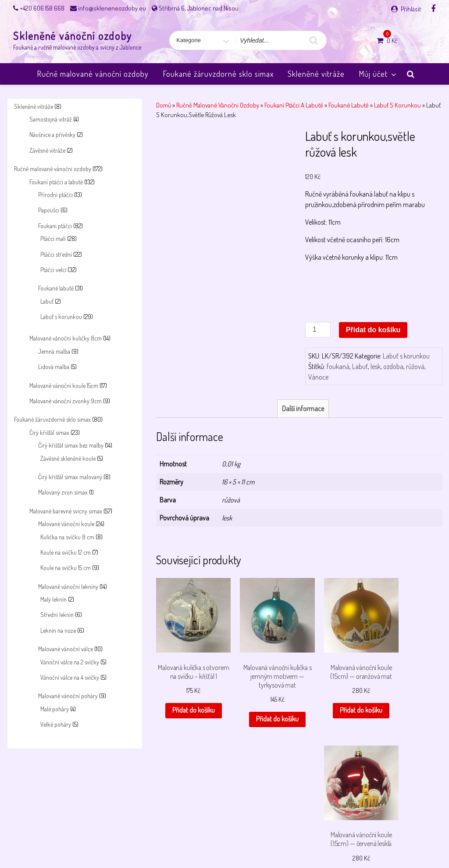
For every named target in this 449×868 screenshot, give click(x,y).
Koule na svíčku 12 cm (66, 552)
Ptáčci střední (56, 254)
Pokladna (266, 838)
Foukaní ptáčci (55, 226)
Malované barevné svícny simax (66, 511)
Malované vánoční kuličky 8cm (66, 338)
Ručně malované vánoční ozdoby (93, 74)
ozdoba (393, 366)
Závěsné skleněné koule (68, 458)
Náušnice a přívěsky (52, 135)
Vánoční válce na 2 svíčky (70, 662)
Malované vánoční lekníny (68, 586)
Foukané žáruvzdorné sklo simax (218, 74)
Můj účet (378, 74)
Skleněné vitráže (316, 74)
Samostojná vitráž (51, 119)
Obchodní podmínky (127, 838)
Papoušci (49, 210)
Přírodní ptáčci (55, 195)
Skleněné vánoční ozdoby (73, 36)
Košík (61, 838)
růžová (415, 366)
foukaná (338, 366)
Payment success (226, 838)
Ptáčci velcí (53, 270)
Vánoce (318, 377)
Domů (164, 105)
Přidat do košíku (373, 330)
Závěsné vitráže (47, 150)
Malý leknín (53, 599)
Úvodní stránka (376, 838)
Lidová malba (54, 367)
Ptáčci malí (53, 239)
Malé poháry (55, 709)
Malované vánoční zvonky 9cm (66, 401)
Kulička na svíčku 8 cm (67, 537)
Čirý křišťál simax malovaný (70, 477)
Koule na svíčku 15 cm (66, 568)
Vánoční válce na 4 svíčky (70, 677)
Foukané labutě (56, 288)
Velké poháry (56, 724)
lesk (376, 366)
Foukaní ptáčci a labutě (56, 182)
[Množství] (318, 330)
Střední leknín (57, 615)
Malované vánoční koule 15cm (64, 386)
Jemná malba (54, 351)
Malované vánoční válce (66, 649)
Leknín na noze (58, 630)
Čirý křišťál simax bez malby (71, 445)
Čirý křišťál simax (49, 432)
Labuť (47, 301)
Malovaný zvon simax (63, 492)
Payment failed (178, 838)
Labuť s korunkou (61, 317)
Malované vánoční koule (66, 524)
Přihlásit (411, 9)
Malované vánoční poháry (68, 696)
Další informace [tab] (303, 409)
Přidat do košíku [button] (188, 708)
